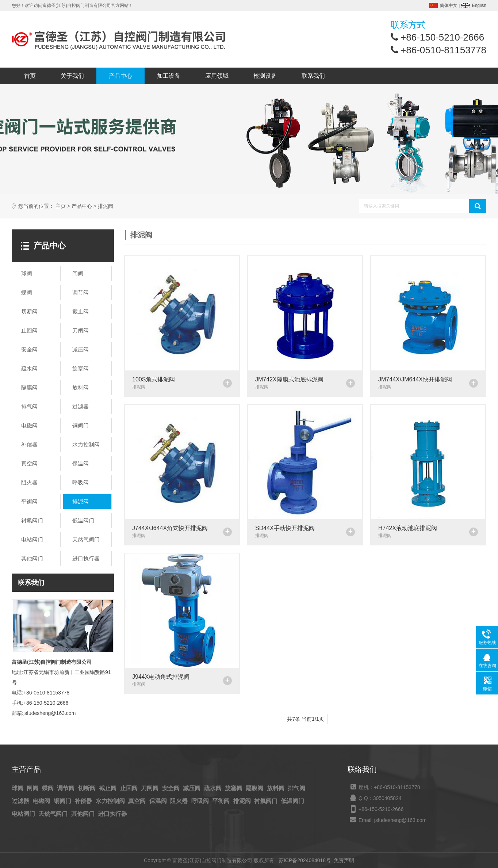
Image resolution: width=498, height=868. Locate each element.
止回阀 (130, 788)
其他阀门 (84, 814)
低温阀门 (292, 801)
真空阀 (138, 801)
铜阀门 (63, 801)
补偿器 (84, 801)
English (479, 5)
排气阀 (296, 788)
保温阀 (159, 801)
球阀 (18, 788)
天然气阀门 (54, 814)
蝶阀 (49, 788)
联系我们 (313, 76)
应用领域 (217, 76)
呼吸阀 (201, 801)
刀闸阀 (150, 788)
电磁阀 (42, 801)
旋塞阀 (234, 788)
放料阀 (276, 788)
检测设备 (265, 76)
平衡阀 (222, 801)
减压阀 (192, 788)
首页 (30, 76)
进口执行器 (112, 814)
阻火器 (180, 801)
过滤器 (21, 801)
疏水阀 (214, 788)
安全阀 (172, 788)
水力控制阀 (111, 801)
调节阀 (66, 788)
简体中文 (449, 5)
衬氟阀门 (267, 801)
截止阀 (108, 788)
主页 (61, 206)
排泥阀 (106, 206)
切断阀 (88, 788)
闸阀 (33, 788)
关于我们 (72, 76)
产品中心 (120, 76)
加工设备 (169, 76)
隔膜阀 (255, 788)
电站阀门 (24, 814)
